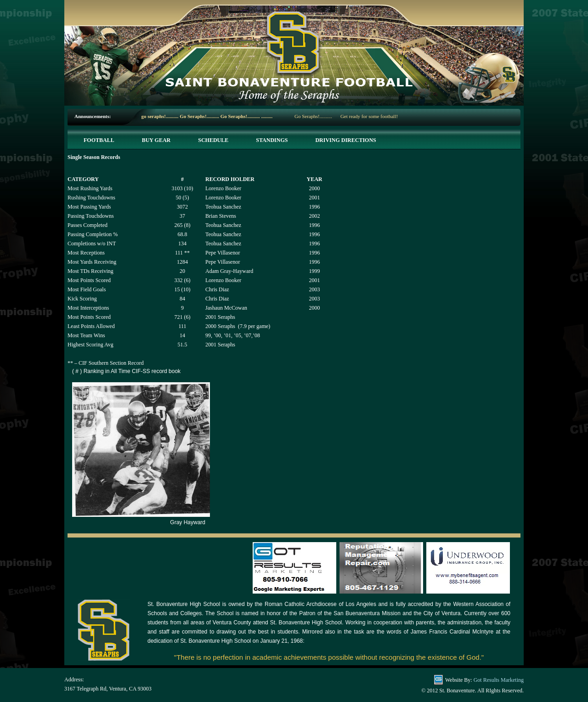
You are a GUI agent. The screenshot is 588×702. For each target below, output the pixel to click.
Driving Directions (345, 140)
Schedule (213, 140)
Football (99, 140)
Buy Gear (156, 140)
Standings (272, 140)
